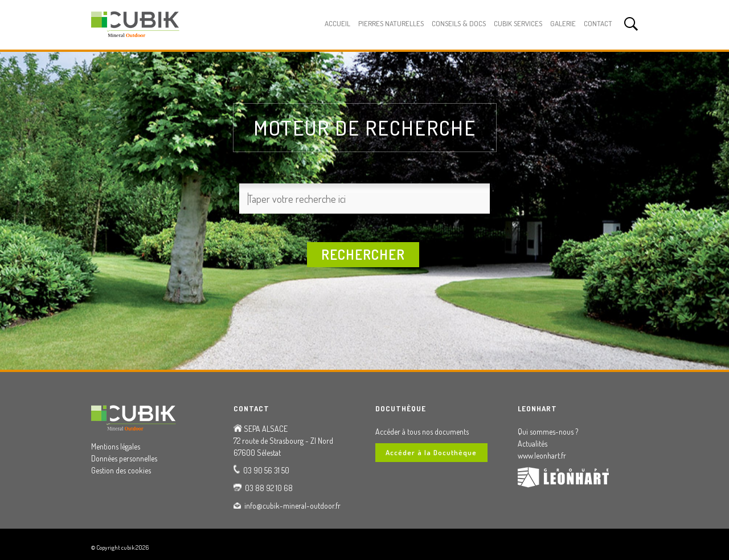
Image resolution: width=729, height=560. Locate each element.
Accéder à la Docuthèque (431, 452)
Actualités (533, 443)
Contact (598, 23)
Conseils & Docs (459, 23)
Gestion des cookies (121, 470)
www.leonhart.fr (542, 455)
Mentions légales (116, 446)
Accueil (337, 23)
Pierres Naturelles (391, 23)
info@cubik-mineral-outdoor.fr (292, 506)
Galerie (563, 23)
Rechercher (363, 254)
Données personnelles (124, 458)
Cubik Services (518, 23)
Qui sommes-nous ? (548, 432)
